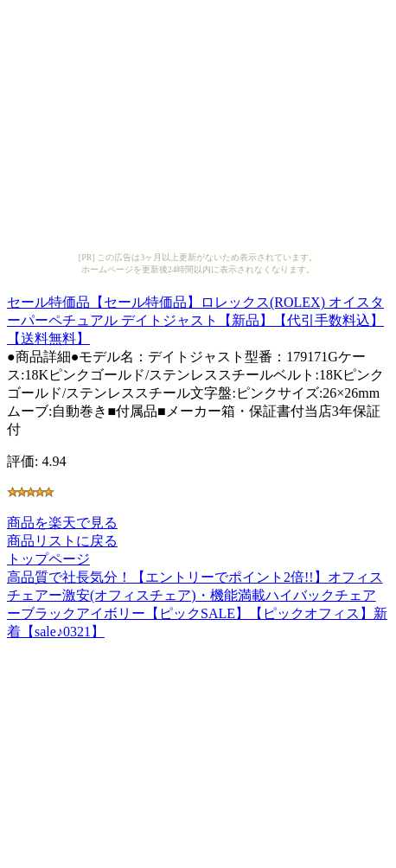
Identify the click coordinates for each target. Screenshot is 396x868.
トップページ (48, 559)
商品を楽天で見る (62, 523)
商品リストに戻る (62, 541)
